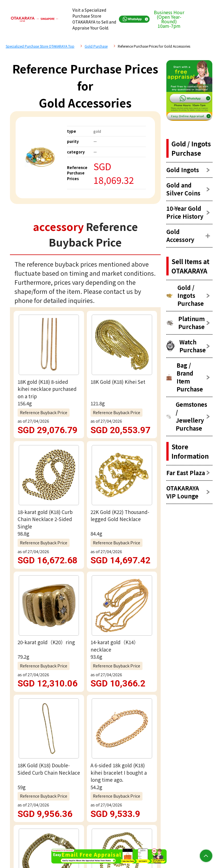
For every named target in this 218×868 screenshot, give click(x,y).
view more (85, 433)
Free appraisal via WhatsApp (85, 628)
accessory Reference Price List (65, 482)
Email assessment (85, 653)
